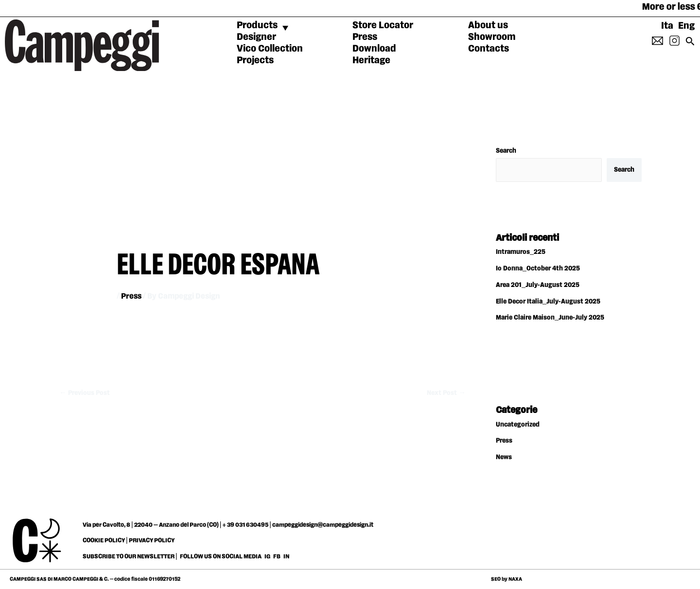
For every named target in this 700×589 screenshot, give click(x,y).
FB (277, 556)
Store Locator (383, 25)
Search (506, 151)
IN (286, 556)
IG (267, 556)
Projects (255, 60)
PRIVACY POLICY (152, 540)
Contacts (489, 49)
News (504, 457)
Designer (256, 37)
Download (374, 49)
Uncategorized (518, 425)
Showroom (492, 37)
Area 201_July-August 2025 (538, 285)
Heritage (371, 60)
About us (488, 25)
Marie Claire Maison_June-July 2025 (550, 318)
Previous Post (85, 393)
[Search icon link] (690, 44)
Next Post (446, 393)
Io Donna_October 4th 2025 (538, 268)
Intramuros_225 (521, 252)
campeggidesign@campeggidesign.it (323, 525)
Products (257, 25)
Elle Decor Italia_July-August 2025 (548, 302)
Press (365, 37)
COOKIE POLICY (104, 540)
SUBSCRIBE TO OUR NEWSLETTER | (130, 556)
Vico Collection (270, 49)
